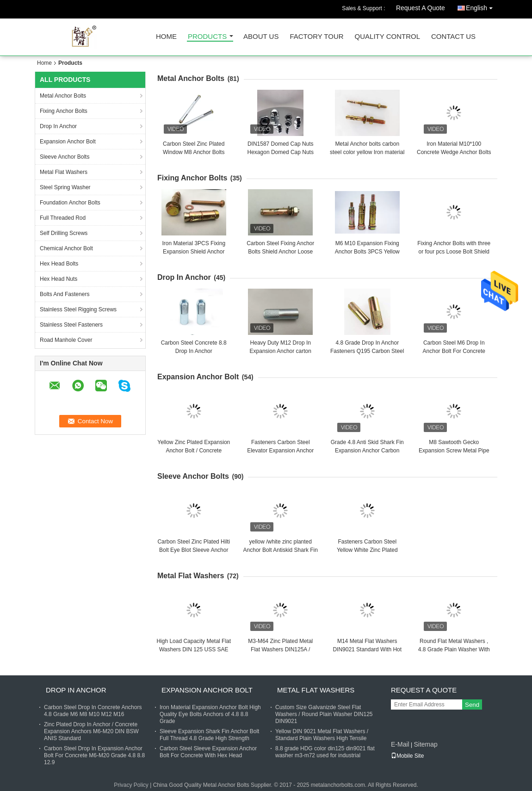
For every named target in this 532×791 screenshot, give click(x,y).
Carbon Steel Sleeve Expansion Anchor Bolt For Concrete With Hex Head (208, 752)
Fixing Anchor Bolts (64, 111)
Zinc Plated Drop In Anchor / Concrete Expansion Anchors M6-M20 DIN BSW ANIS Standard (91, 731)
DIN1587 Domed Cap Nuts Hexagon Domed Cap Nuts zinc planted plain (281, 152)
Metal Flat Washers (64, 172)
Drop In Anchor (58, 126)
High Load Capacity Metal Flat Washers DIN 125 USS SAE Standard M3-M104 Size (194, 649)
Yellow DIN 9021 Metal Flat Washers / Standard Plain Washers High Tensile (322, 735)
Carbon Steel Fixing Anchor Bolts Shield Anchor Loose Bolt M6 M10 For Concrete (280, 252)
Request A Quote (421, 8)
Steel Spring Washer (65, 187)
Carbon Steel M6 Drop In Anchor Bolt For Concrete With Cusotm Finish (454, 351)
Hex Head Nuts (59, 279)
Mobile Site (407, 756)
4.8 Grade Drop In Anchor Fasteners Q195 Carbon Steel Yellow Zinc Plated (367, 351)
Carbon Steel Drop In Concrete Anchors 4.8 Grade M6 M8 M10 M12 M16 (93, 711)
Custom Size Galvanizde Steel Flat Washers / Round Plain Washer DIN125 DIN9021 (324, 714)
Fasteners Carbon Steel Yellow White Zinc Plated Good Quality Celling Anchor (367, 550)
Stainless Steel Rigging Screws (78, 309)
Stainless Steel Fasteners (71, 325)
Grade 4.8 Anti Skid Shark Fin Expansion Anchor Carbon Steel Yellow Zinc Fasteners (367, 451)
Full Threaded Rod (63, 218)
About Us (261, 37)
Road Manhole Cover (66, 340)
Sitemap (425, 744)
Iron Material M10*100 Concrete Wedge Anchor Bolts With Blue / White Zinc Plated (454, 152)
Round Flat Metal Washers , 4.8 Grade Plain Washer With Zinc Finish (454, 649)
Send (472, 705)
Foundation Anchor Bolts (70, 203)
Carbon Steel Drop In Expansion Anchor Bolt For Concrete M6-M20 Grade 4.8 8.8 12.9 (94, 755)
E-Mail (400, 744)
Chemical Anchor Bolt (66, 248)
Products (207, 37)
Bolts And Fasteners (65, 294)
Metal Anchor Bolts (63, 96)
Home (166, 37)
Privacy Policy (131, 785)
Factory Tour (316, 37)
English (482, 6)
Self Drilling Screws (64, 233)
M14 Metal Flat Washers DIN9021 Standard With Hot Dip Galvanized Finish (367, 649)
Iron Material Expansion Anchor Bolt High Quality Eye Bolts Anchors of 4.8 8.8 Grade (210, 714)
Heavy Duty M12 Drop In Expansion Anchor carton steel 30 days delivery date (280, 351)
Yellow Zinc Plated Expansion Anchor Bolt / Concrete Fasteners (194, 451)
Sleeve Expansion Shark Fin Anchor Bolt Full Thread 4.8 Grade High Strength (209, 735)
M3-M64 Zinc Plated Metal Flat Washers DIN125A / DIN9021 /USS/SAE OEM (280, 649)
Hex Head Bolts (59, 264)
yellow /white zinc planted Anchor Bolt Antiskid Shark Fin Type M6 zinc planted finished (281, 550)
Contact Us (453, 37)
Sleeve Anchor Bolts (65, 157)
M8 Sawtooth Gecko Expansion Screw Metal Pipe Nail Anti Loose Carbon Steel (454, 451)
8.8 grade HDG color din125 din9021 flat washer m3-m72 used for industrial (325, 752)
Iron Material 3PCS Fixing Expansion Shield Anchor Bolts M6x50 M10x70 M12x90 (194, 252)
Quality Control (387, 37)
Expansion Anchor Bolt (68, 142)
